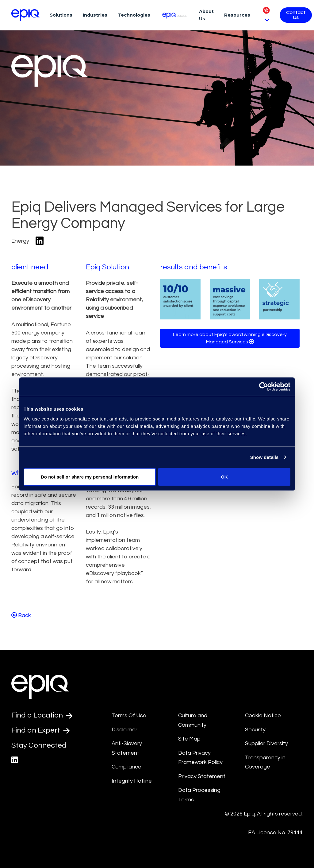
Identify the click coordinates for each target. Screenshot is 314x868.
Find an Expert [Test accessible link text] (40, 730)
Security (255, 730)
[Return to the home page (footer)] (25, 15)
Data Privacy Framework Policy (200, 758)
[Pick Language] (266, 15)
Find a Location (42, 715)
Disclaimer (124, 730)
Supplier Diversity (266, 743)
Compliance (126, 767)
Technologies (134, 15)
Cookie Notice (263, 716)
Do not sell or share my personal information (90, 477)
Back (21, 615)
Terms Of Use (129, 716)
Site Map (189, 739)
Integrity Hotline (132, 781)
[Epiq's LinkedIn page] (15, 760)
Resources (237, 15)
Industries (95, 15)
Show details (264, 457)
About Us (206, 15)
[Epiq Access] (175, 15)
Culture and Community (193, 720)
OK (224, 477)
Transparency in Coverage (265, 762)
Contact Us (296, 15)
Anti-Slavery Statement (127, 748)
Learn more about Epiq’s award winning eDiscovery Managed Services (230, 338)
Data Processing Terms (199, 795)
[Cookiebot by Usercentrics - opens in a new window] (264, 387)
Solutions (61, 15)
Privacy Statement (202, 776)
